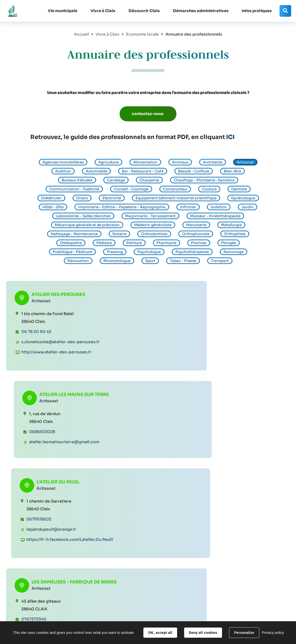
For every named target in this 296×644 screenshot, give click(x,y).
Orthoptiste (235, 234)
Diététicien (51, 198)
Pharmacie (166, 243)
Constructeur (175, 189)
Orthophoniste (196, 234)
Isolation (219, 207)
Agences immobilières (63, 162)
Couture (209, 189)
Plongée (229, 243)
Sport (150, 261)
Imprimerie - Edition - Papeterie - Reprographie (122, 207)
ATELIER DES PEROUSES (58, 293)
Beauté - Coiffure (194, 171)
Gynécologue (243, 198)
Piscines (199, 243)
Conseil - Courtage (131, 189)
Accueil (81, 34)
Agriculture (108, 162)
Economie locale (142, 34)
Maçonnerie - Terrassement (150, 216)
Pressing (115, 252)
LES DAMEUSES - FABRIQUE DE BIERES (55, 413)
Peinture (134, 243)
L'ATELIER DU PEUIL (247, 293)
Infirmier (188, 207)
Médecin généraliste (153, 225)
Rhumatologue (117, 261)
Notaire (119, 234)
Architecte (213, 162)
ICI (230, 137)
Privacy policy (273, 632)
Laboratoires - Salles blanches (83, 216)
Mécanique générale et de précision (87, 225)
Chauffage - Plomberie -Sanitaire (204, 180)
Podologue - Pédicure (72, 252)
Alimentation (145, 162)
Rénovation (78, 261)
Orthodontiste (154, 234)
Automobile (96, 171)
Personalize (244, 633)
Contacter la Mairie (259, 591)
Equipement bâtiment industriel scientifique (176, 198)
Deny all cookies (203, 633)
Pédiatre (104, 243)
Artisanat (245, 162)
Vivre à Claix (107, 34)
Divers (82, 198)
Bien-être (232, 171)
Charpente (149, 180)
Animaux (180, 162)
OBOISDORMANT (246, 411)
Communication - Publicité (74, 189)
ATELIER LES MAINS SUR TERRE (156, 296)
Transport (220, 261)
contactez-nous (148, 114)
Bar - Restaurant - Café (143, 171)
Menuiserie (196, 225)
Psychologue (149, 252)
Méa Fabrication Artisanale (147, 413)
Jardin (247, 207)
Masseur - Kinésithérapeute (215, 216)
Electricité (112, 198)
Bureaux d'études (77, 180)
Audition (63, 171)
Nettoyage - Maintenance (74, 234)
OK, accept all (160, 633)
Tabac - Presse (183, 261)
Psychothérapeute (192, 252)
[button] (62, 11)
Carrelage (116, 180)
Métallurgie (231, 225)
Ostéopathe (71, 243)
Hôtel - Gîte (53, 207)
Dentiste (239, 189)
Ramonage (234, 252)
